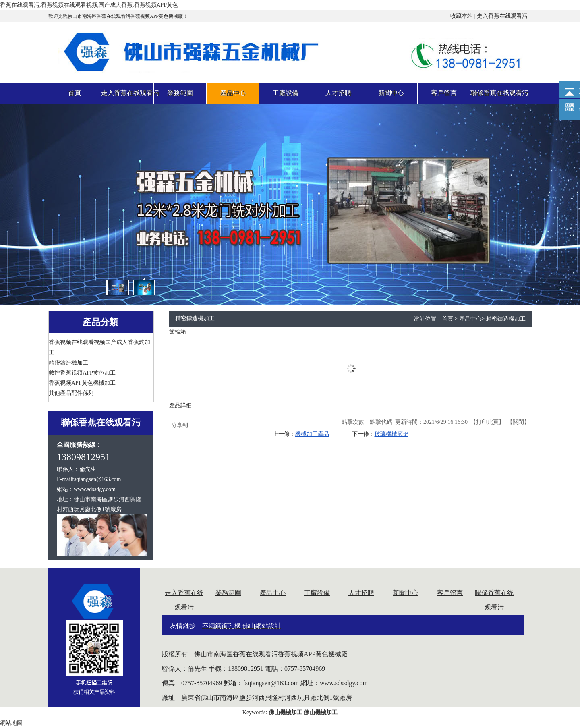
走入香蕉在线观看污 (502, 16)
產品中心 (470, 319)
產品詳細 (180, 405)
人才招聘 (361, 593)
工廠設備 (317, 593)
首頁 (447, 319)
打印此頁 (487, 422)
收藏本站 (462, 16)
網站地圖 (11, 723)
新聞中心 (406, 593)
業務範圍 (228, 593)
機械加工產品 (312, 434)
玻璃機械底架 (391, 434)
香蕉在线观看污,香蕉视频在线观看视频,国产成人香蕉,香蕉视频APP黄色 (89, 5)
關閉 (518, 422)
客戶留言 (450, 593)
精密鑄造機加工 (506, 319)
